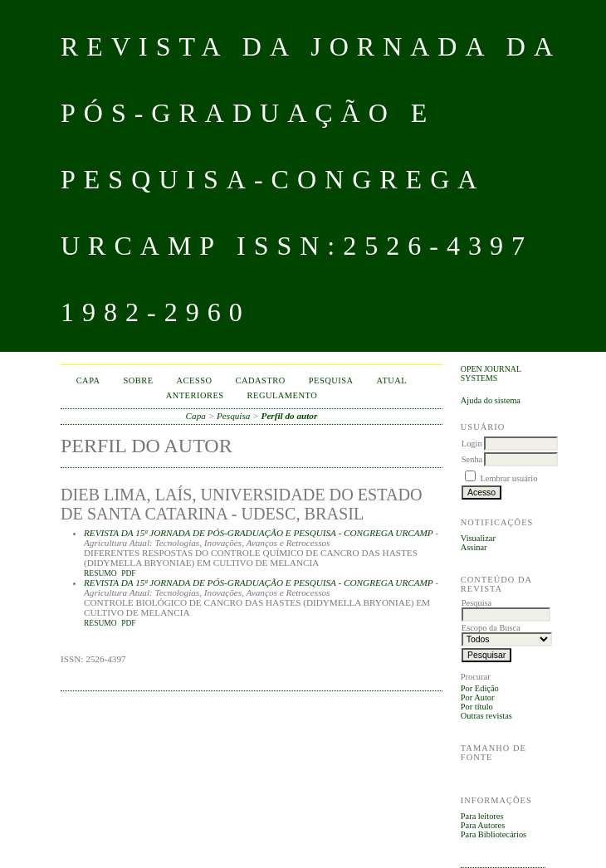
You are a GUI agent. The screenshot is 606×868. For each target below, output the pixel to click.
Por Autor (478, 697)
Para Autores (483, 825)
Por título (477, 707)
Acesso (195, 380)
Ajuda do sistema (491, 400)
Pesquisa (331, 380)
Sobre (139, 380)
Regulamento (283, 395)
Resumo (100, 573)
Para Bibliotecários (494, 834)
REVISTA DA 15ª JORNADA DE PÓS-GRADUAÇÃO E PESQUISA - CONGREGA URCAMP (259, 533)
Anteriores (195, 395)
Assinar (474, 547)
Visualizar (478, 538)
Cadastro (261, 380)
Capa (88, 380)
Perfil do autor (290, 416)
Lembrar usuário (508, 478)
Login (472, 444)
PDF (128, 573)
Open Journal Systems (491, 373)
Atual (392, 380)
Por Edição (480, 688)
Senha (472, 459)
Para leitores (482, 816)
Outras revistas (486, 716)
